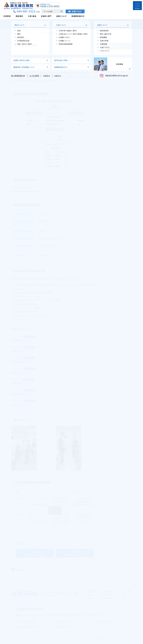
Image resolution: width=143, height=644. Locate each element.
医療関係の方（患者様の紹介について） (76, 553)
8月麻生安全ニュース (20, 383)
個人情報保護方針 (103, 638)
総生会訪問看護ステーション (29, 627)
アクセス (77, 11)
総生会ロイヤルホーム (64, 621)
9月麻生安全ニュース (20, 372)
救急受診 (19, 16)
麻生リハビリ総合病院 (26, 621)
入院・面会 (32, 16)
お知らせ (129, 638)
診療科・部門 (46, 16)
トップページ (16, 33)
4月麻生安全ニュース (20, 394)
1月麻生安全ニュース (20, 351)
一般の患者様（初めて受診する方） (36, 553)
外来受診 (7, 16)
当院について (61, 16)
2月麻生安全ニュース (20, 340)
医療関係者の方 (78, 16)
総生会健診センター (64, 627)
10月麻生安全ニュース (20, 362)
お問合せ (118, 638)
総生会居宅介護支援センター (105, 621)
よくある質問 (126, 591)
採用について (127, 595)
